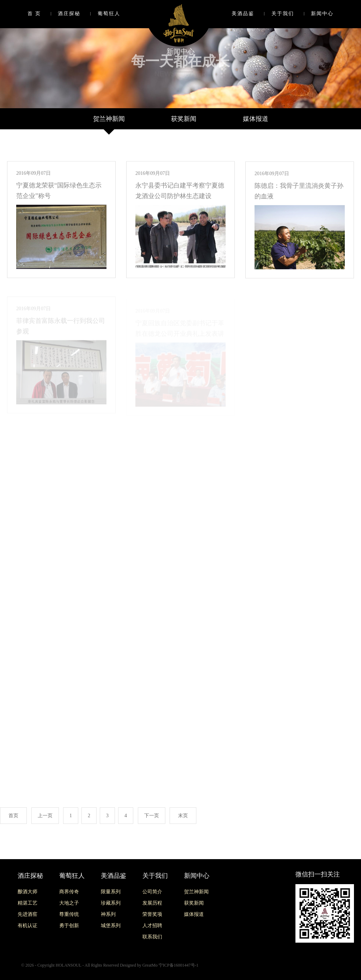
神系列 (108, 914)
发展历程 (152, 903)
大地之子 (69, 903)
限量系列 (111, 892)
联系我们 (152, 937)
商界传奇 (69, 892)
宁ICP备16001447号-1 (179, 965)
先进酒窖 (27, 914)
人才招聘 (152, 926)
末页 (183, 816)
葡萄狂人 (109, 14)
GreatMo (150, 965)
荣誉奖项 (152, 914)
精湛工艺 (27, 903)
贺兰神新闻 (109, 119)
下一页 (152, 816)
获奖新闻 (184, 119)
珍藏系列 (111, 903)
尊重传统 (69, 914)
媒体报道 (256, 119)
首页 (13, 816)
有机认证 (27, 926)
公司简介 (152, 892)
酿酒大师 (27, 892)
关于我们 (283, 14)
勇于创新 (69, 926)
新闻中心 (322, 14)
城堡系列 (111, 926)
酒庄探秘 (69, 14)
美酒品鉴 (243, 14)
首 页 (34, 14)
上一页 (45, 816)
